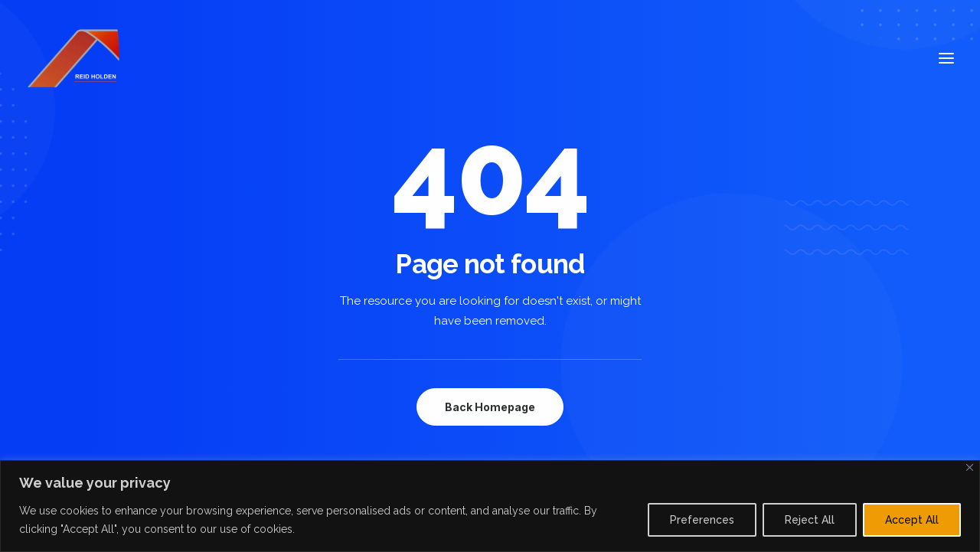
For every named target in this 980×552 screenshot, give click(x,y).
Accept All (912, 520)
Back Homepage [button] (490, 407)
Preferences (702, 520)
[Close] (970, 467)
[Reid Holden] (75, 58)
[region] (490, 506)
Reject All (810, 520)
